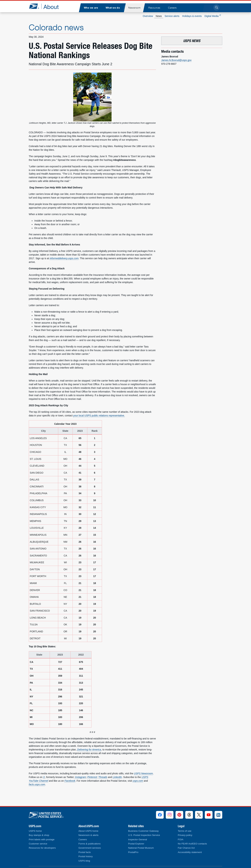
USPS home (35, 831)
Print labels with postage (42, 839)
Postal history (86, 856)
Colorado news (56, 27)
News (159, 16)
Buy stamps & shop (39, 835)
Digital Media (213, 16)
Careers (83, 839)
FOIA (181, 839)
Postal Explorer (136, 844)
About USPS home (88, 831)
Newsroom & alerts (88, 835)
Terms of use (185, 831)
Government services (90, 848)
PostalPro (133, 852)
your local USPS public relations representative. (99, 416)
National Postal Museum (141, 848)
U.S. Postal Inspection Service (144, 835)
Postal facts (85, 852)
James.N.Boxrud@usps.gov (176, 60)
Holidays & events (192, 16)
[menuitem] (91, 8)
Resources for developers (42, 848)
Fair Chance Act (186, 848)
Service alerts (172, 16)
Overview (148, 16)
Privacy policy (185, 835)
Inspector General (138, 839)
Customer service (38, 844)
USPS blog (84, 861)
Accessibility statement (190, 852)
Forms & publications (90, 844)
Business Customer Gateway (143, 831)
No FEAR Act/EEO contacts (192, 844)
